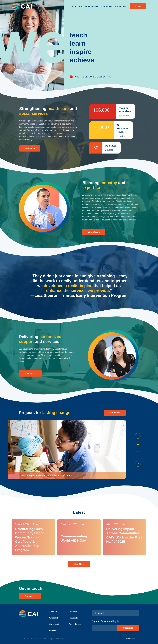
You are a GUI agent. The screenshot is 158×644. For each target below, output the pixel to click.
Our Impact (107, 6)
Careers (53, 630)
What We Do (91, 6)
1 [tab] (138, 444)
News (35, 524)
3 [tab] (138, 452)
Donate (138, 6)
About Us (76, 6)
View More (79, 564)
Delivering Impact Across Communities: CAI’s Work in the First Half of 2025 (124, 535)
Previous (138, 436)
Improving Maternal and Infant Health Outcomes (46, 475)
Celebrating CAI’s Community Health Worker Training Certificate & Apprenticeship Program (30, 539)
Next (138, 464)
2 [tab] (138, 448)
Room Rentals (75, 624)
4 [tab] (138, 455)
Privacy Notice (133, 639)
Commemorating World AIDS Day (74, 538)
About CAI (30, 149)
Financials (73, 618)
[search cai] (116, 613)
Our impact (115, 413)
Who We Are (94, 232)
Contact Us (120, 6)
